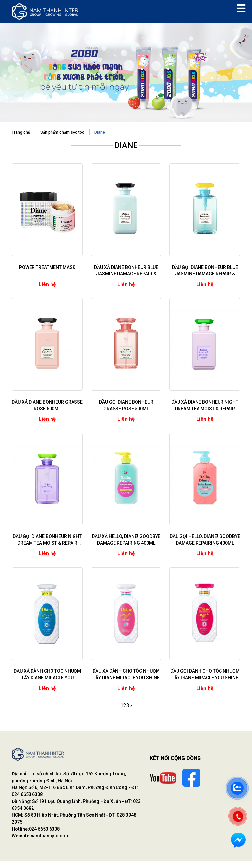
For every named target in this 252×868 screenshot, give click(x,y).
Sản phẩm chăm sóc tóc (62, 133)
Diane (100, 133)
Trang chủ (21, 133)
